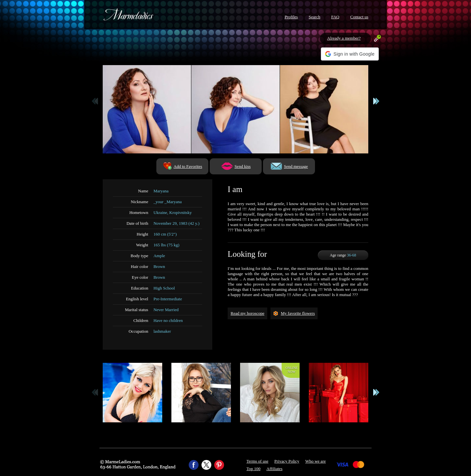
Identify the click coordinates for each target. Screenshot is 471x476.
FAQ (335, 17)
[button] (350, 54)
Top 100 (254, 469)
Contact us (359, 17)
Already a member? (344, 38)
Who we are (315, 461)
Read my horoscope (247, 313)
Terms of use (258, 461)
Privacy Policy (287, 461)
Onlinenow (292, 370)
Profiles (291, 17)
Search (314, 17)
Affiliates (275, 469)
